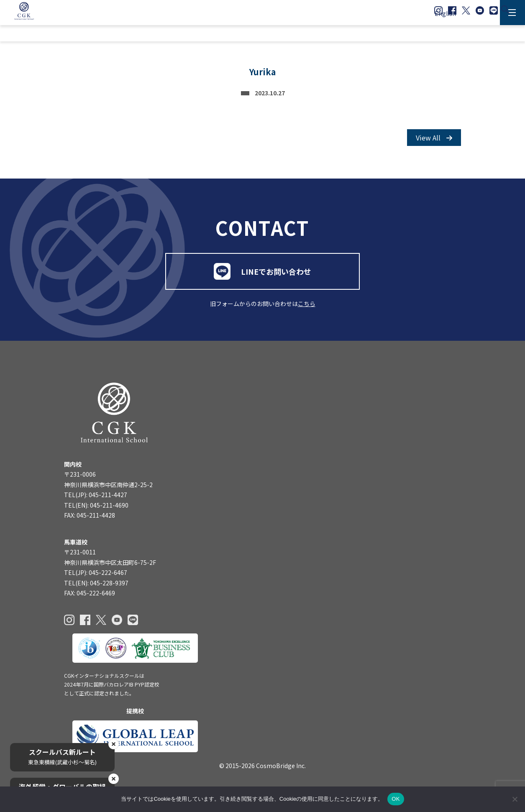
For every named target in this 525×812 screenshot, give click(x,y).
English (445, 13)
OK (396, 799)
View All (434, 140)
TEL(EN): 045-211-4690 (96, 512)
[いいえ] (515, 799)
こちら (307, 309)
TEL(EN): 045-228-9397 (96, 590)
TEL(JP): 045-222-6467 (96, 580)
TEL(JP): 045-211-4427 (96, 502)
